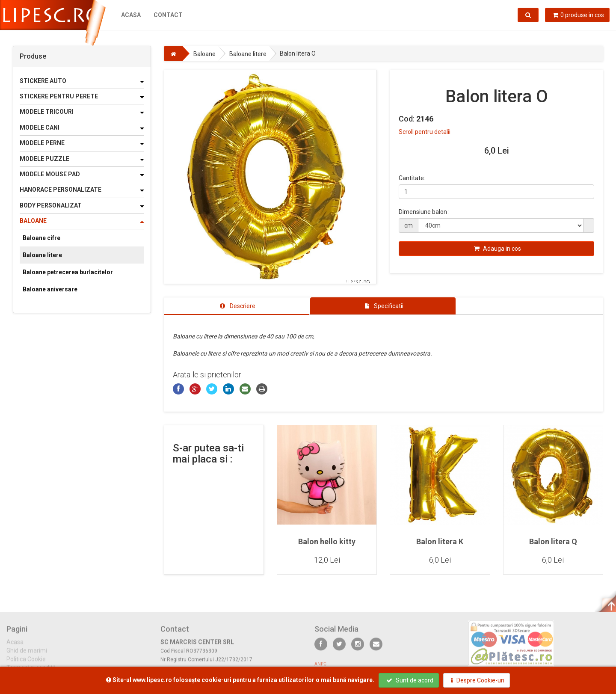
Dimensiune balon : (424, 212)
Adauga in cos (498, 249)
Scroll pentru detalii (425, 132)
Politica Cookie (26, 664)
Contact (168, 15)
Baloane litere (42, 255)
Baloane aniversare (50, 289)
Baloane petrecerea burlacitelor (68, 272)
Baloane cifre (41, 238)
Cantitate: (412, 178)
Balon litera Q (553, 541)
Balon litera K (440, 541)
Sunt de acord (410, 680)
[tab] (237, 306)
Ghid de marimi (27, 655)
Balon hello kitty (327, 541)
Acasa (131, 15)
